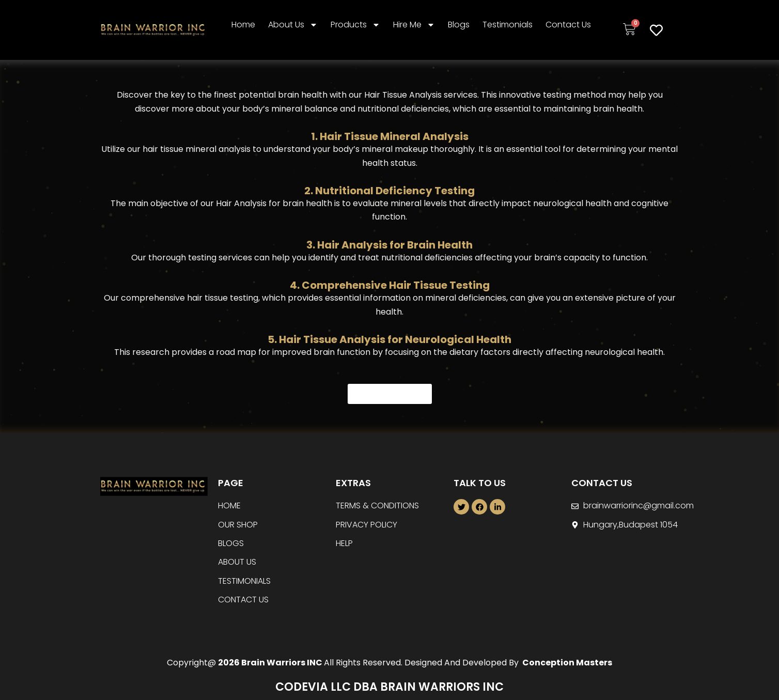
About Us (293, 25)
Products (355, 25)
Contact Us (568, 25)
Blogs (459, 25)
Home (243, 25)
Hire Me (414, 25)
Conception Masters (566, 663)
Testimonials (508, 25)
